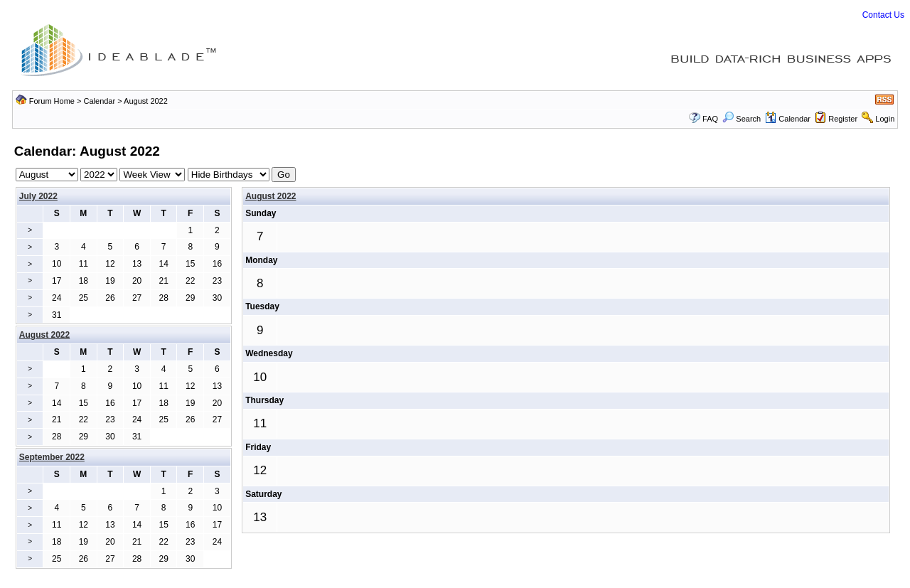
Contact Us (883, 15)
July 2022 (38, 196)
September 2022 (52, 457)
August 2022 (271, 196)
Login (885, 119)
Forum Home (52, 101)
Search (742, 119)
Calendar (100, 101)
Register (843, 119)
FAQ (710, 119)
